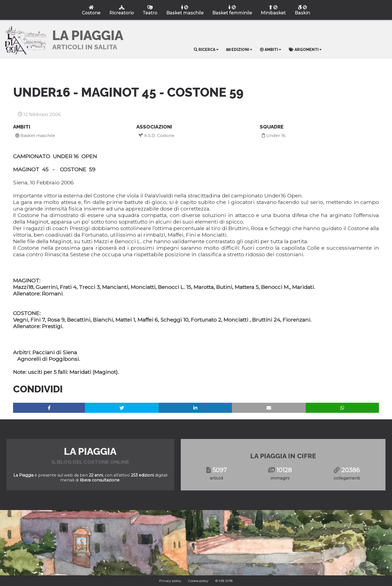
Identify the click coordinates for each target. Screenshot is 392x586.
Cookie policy (198, 581)
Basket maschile (35, 135)
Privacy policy (170, 581)
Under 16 (274, 135)
